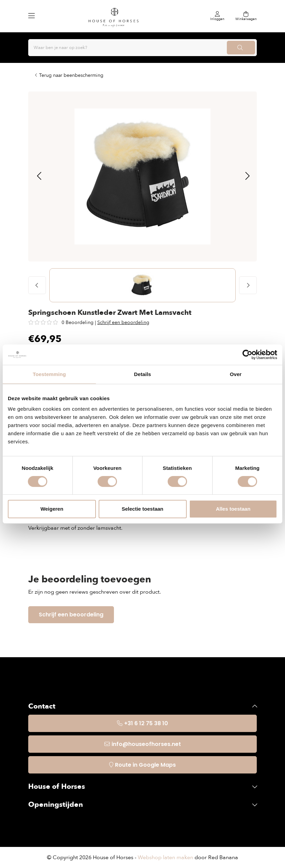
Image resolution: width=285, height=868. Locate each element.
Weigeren (52, 509)
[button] (39, 176)
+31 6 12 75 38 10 (146, 723)
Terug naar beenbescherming (71, 75)
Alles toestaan (233, 509)
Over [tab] (236, 374)
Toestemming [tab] (49, 374)
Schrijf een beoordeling (123, 322)
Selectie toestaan (143, 509)
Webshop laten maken (165, 857)
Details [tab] (142, 374)
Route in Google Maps (145, 765)
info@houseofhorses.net (146, 744)
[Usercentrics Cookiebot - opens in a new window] (247, 355)
